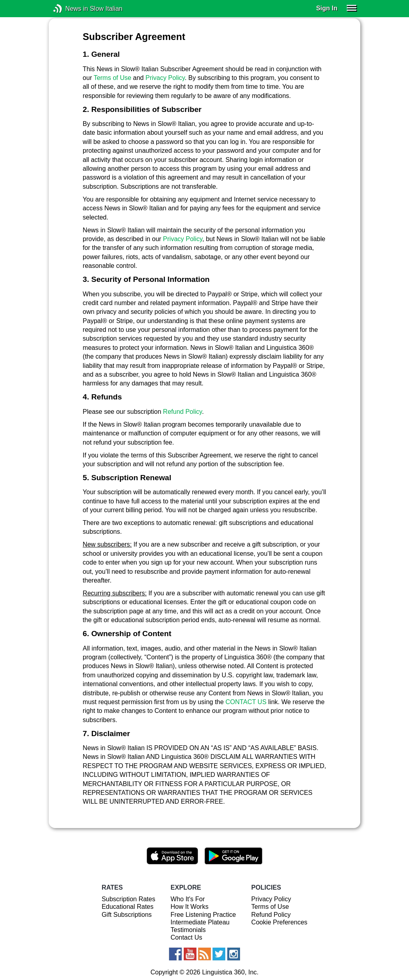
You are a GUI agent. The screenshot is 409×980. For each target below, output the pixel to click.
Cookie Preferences (279, 922)
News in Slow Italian (70, 9)
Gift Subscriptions (126, 915)
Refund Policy (183, 412)
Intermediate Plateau (200, 922)
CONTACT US (246, 702)
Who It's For (188, 899)
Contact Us (186, 937)
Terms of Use (112, 78)
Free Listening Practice (203, 915)
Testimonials (188, 930)
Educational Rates (127, 907)
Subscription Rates (128, 899)
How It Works (190, 907)
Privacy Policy (165, 78)
